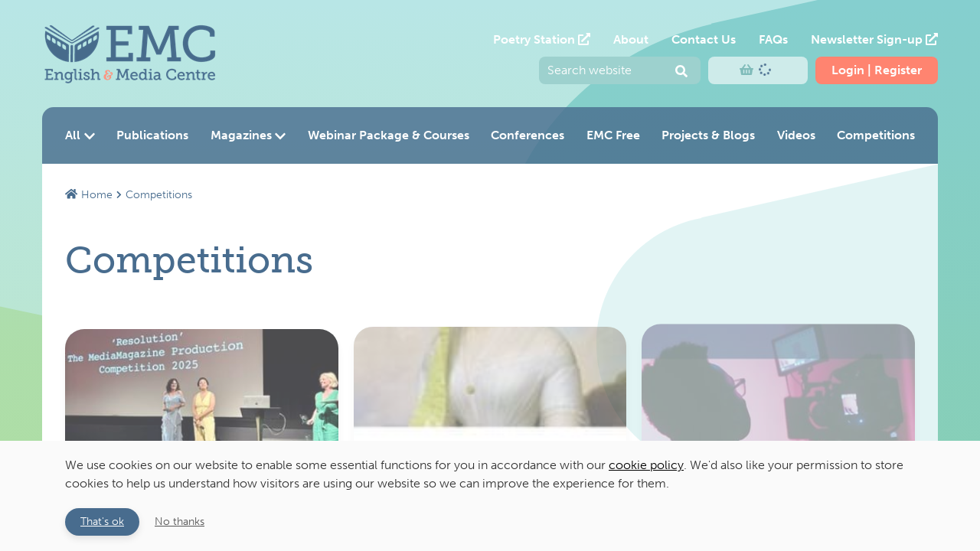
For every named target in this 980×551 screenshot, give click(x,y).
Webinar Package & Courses (389, 135)
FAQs (773, 39)
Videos (796, 135)
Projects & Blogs (708, 135)
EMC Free (613, 135)
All (80, 135)
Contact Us (704, 39)
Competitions (876, 135)
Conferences (528, 135)
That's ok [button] (102, 521)
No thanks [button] (180, 521)
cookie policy (646, 465)
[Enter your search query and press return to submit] (620, 70)
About (631, 39)
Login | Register (877, 70)
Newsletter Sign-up (874, 39)
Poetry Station (542, 39)
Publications (152, 135)
